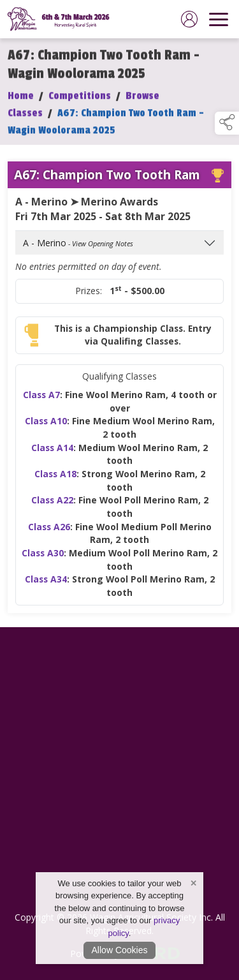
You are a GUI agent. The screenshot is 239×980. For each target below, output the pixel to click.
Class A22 (52, 509)
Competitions (80, 104)
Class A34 (46, 588)
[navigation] (219, 19)
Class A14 (52, 456)
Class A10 (46, 430)
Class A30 (43, 562)
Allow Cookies (120, 950)
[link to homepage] (61, 19)
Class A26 (49, 535)
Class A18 (55, 483)
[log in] (189, 19)
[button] (227, 123)
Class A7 (41, 403)
